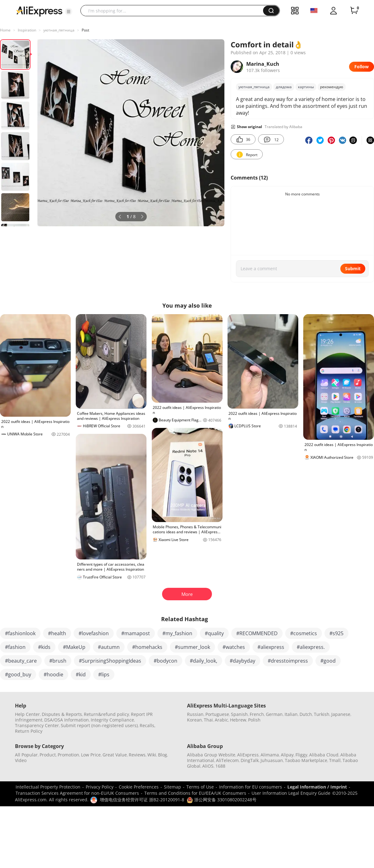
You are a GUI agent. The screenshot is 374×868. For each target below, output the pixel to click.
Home (5, 30)
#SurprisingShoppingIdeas (110, 661)
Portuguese (217, 714)
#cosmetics (304, 633)
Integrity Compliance (112, 720)
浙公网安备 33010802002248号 (222, 800)
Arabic (221, 720)
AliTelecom (227, 760)
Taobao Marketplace (306, 760)
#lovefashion (94, 633)
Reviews (137, 755)
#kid (81, 674)
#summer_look (192, 647)
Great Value (115, 755)
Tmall (335, 760)
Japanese (341, 714)
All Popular (26, 755)
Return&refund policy (106, 714)
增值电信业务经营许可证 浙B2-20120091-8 (142, 800)
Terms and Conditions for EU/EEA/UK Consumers (195, 793)
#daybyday (242, 661)
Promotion (68, 755)
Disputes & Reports (62, 714)
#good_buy (18, 674)
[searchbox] (174, 11)
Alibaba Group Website (211, 755)
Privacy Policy (100, 787)
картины (306, 87)
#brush (58, 661)
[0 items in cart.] (354, 11)
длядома (284, 87)
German (274, 714)
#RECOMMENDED (257, 633)
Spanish (239, 714)
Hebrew (238, 720)
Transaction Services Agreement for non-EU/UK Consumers (77, 793)
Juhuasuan (272, 760)
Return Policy (29, 731)
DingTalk (250, 760)
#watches (234, 647)
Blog (163, 755)
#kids (44, 647)
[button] (69, 12)
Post (85, 30)
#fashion (15, 647)
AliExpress (248, 755)
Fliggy (301, 755)
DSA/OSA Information (67, 720)
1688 (220, 766)
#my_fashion (177, 633)
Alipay (287, 755)
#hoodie (53, 674)
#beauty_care (21, 661)
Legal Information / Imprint (317, 787)
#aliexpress (271, 647)
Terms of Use (200, 787)
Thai (208, 720)
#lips (104, 674)
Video (21, 760)
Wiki (152, 755)
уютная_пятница (59, 30)
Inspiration (27, 30)
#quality (214, 633)
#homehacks (147, 647)
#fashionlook (20, 633)
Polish (254, 720)
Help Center (27, 714)
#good (328, 661)
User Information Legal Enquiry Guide (291, 793)
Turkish (322, 714)
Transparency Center (37, 725)
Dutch (306, 714)
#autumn (109, 647)
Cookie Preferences (139, 787)
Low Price (91, 755)
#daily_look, (204, 661)
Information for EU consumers (251, 787)
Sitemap (173, 787)
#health (57, 633)
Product (48, 755)
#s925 (336, 633)
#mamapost (136, 633)
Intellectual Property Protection (48, 787)
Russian (195, 714)
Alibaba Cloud (324, 755)
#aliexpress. (311, 647)
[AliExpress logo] (39, 11)
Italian (291, 714)
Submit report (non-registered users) (99, 725)
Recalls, (148, 725)
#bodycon (165, 661)
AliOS (208, 766)
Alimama (270, 755)
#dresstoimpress (288, 661)
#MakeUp (74, 647)
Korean (194, 720)
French (257, 714)
